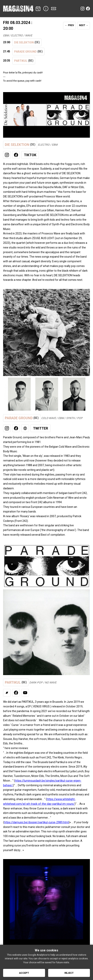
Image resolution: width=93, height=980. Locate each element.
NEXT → (84, 25)
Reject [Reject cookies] (69, 973)
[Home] (18, 9)
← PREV (70, 25)
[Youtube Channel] (25, 693)
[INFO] (46, 9)
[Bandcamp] (7, 693)
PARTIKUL (24, 61)
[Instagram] (83, 9)
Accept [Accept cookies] (24, 973)
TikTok (30, 155)
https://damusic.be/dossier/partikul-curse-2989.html (36, 822)
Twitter (40, 428)
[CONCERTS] (38, 9)
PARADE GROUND (28, 52)
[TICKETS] (54, 9)
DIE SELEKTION (27, 42)
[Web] (25, 428)
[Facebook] (88, 9)
